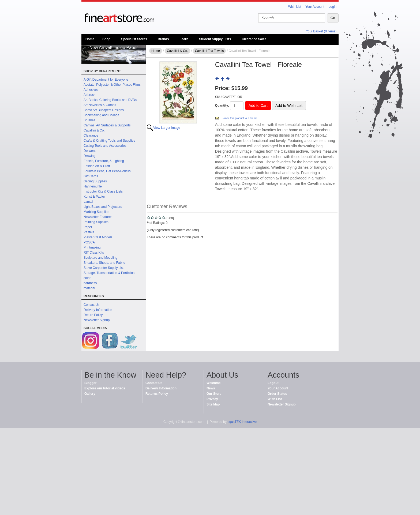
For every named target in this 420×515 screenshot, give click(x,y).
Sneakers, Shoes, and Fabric (104, 263)
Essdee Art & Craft (97, 166)
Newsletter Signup (97, 320)
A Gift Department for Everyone (106, 80)
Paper (88, 227)
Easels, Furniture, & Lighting (104, 161)
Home (90, 39)
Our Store (214, 394)
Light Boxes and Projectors (103, 207)
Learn (184, 39)
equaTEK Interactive (242, 422)
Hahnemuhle (93, 186)
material (89, 288)
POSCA (89, 242)
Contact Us (91, 305)
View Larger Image (167, 128)
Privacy (212, 399)
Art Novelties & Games (100, 105)
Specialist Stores (134, 39)
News (211, 388)
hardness (90, 283)
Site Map (213, 404)
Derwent (90, 151)
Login (333, 7)
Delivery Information (98, 310)
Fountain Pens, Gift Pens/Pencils (107, 171)
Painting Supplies (96, 222)
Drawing (89, 156)
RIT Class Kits (94, 253)
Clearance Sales (254, 39)
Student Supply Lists (215, 39)
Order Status (277, 394)
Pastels (89, 232)
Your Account (315, 7)
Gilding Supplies (95, 181)
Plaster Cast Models (98, 237)
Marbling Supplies (96, 212)
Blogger (90, 383)
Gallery (90, 394)
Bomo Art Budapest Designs (104, 110)
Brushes (89, 120)
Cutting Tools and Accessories (105, 146)
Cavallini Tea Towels (209, 51)
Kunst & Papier (94, 197)
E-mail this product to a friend (239, 118)
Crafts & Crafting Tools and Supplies (109, 141)
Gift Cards (91, 176)
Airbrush (90, 95)
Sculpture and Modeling (100, 258)
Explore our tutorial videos (105, 388)
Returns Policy (157, 394)
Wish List (295, 7)
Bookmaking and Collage (101, 115)
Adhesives (91, 90)
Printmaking (92, 247)
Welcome (213, 383)
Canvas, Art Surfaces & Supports (107, 125)
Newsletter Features (98, 217)
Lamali (88, 202)
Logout (273, 383)
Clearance (91, 136)
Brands (163, 39)
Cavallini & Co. (94, 130)
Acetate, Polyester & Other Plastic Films (112, 85)
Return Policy (93, 315)
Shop (106, 39)
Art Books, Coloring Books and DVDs (110, 100)
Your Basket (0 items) (321, 31)
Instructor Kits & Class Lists (103, 191)
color (87, 278)
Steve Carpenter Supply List (104, 268)
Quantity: (222, 106)
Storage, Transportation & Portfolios (109, 273)
